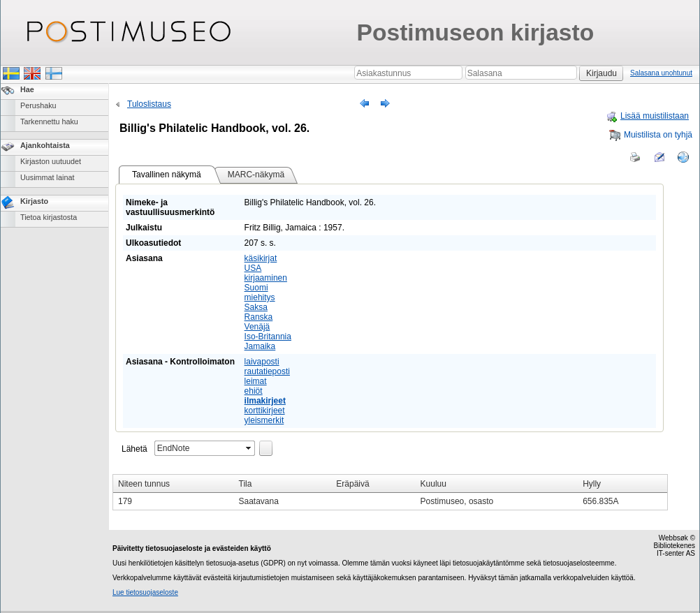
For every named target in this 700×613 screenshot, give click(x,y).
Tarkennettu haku (49, 121)
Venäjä (257, 327)
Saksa (256, 307)
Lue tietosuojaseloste (145, 592)
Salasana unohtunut (661, 73)
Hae (27, 89)
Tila (246, 484)
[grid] (390, 492)
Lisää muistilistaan (647, 116)
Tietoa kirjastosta (49, 217)
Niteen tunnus (144, 484)
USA (253, 268)
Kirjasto (34, 201)
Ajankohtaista (45, 145)
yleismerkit (264, 420)
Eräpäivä (352, 484)
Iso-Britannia (268, 337)
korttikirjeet (265, 411)
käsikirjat (261, 258)
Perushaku (38, 105)
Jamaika (260, 346)
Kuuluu (433, 484)
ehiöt (254, 391)
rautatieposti (267, 371)
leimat (256, 381)
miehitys (260, 297)
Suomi (256, 288)
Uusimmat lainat (47, 177)
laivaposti (262, 362)
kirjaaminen (266, 278)
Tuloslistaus (142, 104)
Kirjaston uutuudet (51, 161)
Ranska (259, 317)
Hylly (592, 484)
